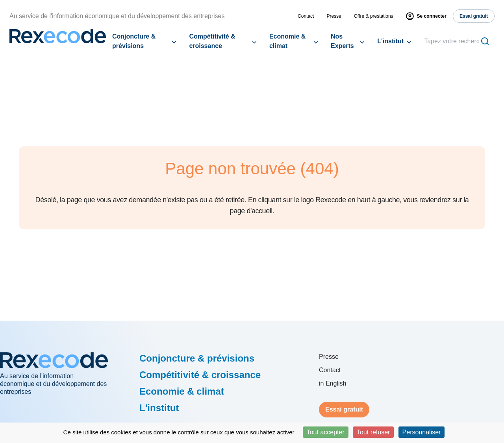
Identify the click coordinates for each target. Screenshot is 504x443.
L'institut (390, 41)
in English (333, 383)
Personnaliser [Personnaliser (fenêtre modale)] (422, 432)
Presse (334, 16)
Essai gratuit (344, 409)
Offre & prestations (374, 16)
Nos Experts (342, 41)
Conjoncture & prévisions (134, 41)
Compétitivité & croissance (212, 41)
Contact (306, 16)
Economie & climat (287, 41)
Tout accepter (326, 432)
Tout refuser (373, 432)
